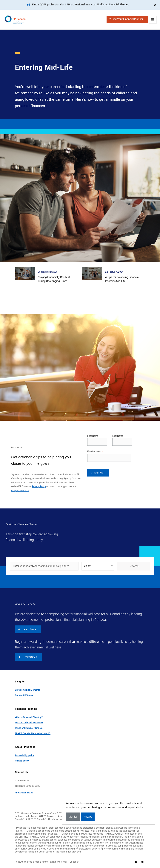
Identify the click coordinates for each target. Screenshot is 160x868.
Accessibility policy (24, 755)
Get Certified (27, 657)
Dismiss (73, 817)
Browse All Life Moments (27, 690)
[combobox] (98, 566)
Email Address (95, 452)
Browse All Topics (24, 695)
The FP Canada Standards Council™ (33, 733)
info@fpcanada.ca (20, 490)
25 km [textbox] (88, 566)
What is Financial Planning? (29, 717)
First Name (93, 436)
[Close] (155, 5)
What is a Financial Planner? (29, 722)
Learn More (27, 629)
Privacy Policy (39, 486)
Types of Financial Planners (29, 728)
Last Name (118, 436)
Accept (88, 817)
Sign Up (97, 472)
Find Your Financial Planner (113, 4)
